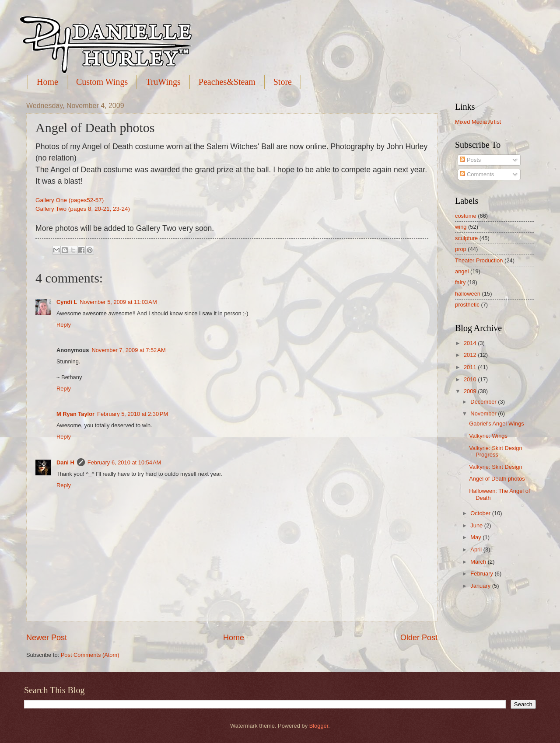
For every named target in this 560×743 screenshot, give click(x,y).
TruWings (163, 82)
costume (466, 216)
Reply (64, 325)
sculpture (466, 238)
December (484, 402)
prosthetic (467, 305)
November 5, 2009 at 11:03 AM (118, 302)
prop (461, 249)
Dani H (65, 462)
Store (283, 82)
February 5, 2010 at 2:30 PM (133, 414)
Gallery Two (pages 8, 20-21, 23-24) (83, 209)
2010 (471, 379)
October (481, 513)
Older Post (419, 638)
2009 (471, 391)
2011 (471, 367)
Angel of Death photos (497, 479)
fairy (460, 282)
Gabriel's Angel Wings (497, 424)
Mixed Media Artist (478, 122)
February (482, 574)
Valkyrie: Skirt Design (495, 467)
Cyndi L (67, 302)
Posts (470, 160)
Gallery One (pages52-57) (70, 200)
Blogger (319, 726)
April (477, 549)
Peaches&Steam (227, 82)
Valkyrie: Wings (488, 436)
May (476, 537)
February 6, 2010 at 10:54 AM (124, 462)
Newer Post (47, 638)
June (477, 525)
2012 (471, 355)
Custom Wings (102, 82)
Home (47, 82)
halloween (468, 294)
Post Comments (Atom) (90, 655)
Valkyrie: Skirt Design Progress (495, 451)
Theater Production (479, 260)
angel (462, 271)
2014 (471, 343)
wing (461, 227)
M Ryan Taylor (75, 414)
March (479, 562)
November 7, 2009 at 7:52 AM (128, 350)
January (481, 586)
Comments (477, 174)
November (484, 413)
